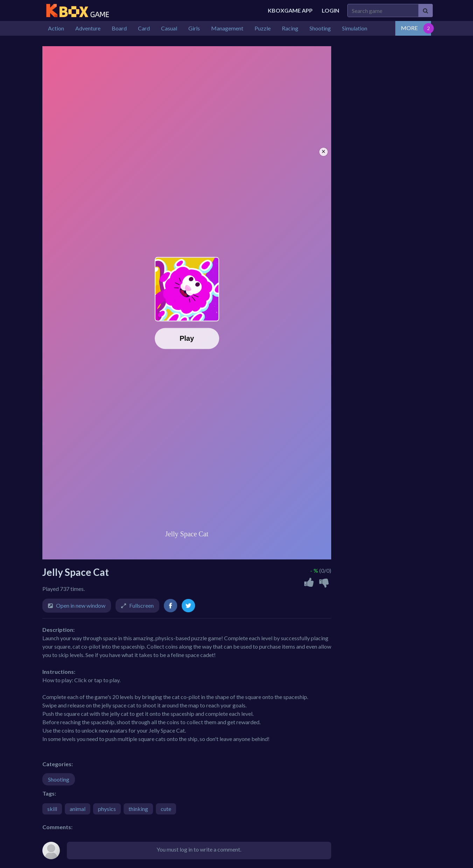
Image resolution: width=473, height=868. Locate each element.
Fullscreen (141, 605)
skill (52, 809)
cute (166, 809)
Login (331, 10)
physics (107, 809)
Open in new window (81, 605)
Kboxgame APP (290, 10)
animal (78, 809)
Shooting (59, 779)
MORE (409, 28)
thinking (138, 809)
